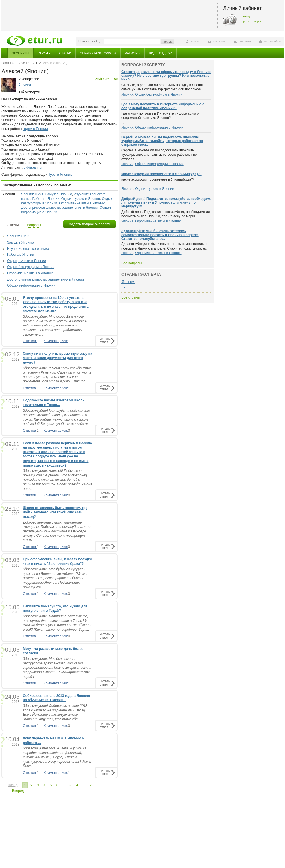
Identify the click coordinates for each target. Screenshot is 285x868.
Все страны (131, 297)
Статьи (65, 53)
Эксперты (20, 53)
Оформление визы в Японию (82, 203)
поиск (167, 42)
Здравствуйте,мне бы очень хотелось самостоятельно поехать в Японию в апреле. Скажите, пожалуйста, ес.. (160, 235)
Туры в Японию (60, 175)
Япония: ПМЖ (32, 194)
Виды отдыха (161, 53)
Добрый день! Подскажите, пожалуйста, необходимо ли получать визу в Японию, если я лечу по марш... (166, 214)
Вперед (18, 791)
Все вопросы (132, 263)
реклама (245, 41)
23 (92, 785)
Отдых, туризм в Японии (81, 199)
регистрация (252, 21)
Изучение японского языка (28, 249)
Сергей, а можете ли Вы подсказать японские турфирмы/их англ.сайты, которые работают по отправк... (159, 155)
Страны (44, 53)
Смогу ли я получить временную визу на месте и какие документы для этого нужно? (58, 358)
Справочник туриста (98, 53)
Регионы (133, 53)
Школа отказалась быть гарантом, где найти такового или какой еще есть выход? (55, 512)
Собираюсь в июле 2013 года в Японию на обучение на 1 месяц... (56, 698)
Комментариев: (56, 341)
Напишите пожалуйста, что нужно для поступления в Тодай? (55, 609)
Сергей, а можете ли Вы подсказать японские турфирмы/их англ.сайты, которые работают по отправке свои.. (162, 141)
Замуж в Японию (59, 194)
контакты (219, 41)
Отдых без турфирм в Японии (31, 267)
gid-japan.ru (33, 167)
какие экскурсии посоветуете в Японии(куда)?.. (162, 174)
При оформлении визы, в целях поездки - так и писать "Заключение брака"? (57, 561)
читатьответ (105, 341)
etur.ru (195, 41)
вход (247, 16)
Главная (8, 63)
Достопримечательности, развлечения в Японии (59, 208)
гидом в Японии (35, 129)
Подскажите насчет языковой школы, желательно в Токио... (55, 403)
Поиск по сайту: (90, 41)
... (84, 785)
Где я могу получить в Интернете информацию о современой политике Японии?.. (163, 106)
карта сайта (272, 41)
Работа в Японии (46, 199)
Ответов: (30, 341)
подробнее (123, 288)
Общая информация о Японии (31, 285)
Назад (13, 785)
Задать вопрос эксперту (89, 224)
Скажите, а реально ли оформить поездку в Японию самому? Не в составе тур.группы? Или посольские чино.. (166, 76)
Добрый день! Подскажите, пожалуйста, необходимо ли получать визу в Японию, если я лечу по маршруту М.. (166, 202)
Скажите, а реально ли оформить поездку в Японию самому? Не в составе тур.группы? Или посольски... (163, 87)
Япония (25, 84)
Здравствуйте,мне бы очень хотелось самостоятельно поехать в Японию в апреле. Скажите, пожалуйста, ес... (165, 246)
